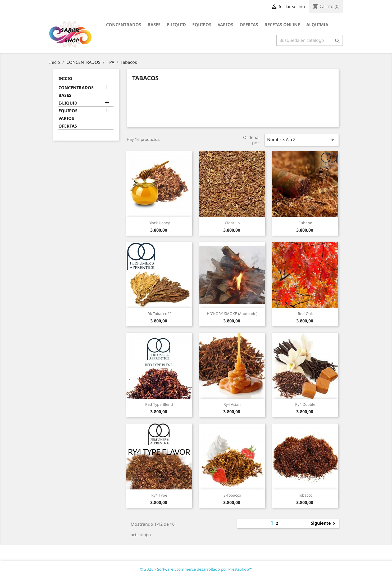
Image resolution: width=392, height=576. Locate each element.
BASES (154, 25)
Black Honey (159, 223)
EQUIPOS (202, 25)
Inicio (65, 78)
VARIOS (225, 25)
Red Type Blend (159, 404)
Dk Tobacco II (159, 314)
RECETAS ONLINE (282, 25)
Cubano (305, 223)
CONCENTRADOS (124, 25)
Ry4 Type (159, 495)
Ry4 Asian (232, 404)
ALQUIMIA (317, 25)
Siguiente (324, 524)
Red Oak (305, 314)
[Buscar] (310, 40)
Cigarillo (232, 223)
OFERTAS (249, 25)
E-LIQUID (176, 25)
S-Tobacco (232, 495)
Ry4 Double (305, 404)
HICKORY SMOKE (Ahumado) (232, 314)
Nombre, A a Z (302, 140)
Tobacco (305, 495)
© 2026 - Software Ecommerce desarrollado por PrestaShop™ (196, 569)
